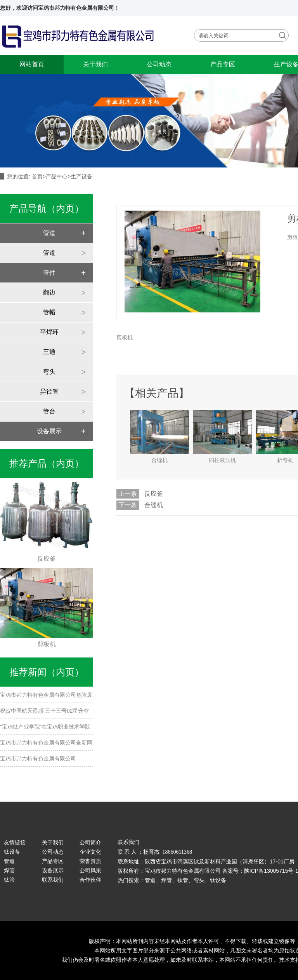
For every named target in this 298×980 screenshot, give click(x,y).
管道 (49, 233)
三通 (49, 352)
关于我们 (95, 64)
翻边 (49, 292)
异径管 (49, 391)
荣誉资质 (90, 861)
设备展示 (49, 431)
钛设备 (12, 852)
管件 (49, 273)
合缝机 (154, 505)
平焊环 (49, 332)
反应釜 (154, 494)
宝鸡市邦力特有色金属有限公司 (38, 759)
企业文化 (90, 852)
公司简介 (90, 842)
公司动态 (159, 64)
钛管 (9, 880)
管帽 (49, 312)
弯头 (49, 372)
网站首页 (32, 64)
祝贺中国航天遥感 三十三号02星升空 (44, 711)
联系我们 (53, 880)
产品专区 (223, 64)
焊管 (9, 870)
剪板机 (125, 337)
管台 (49, 411)
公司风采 (90, 870)
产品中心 (57, 176)
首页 (37, 176)
